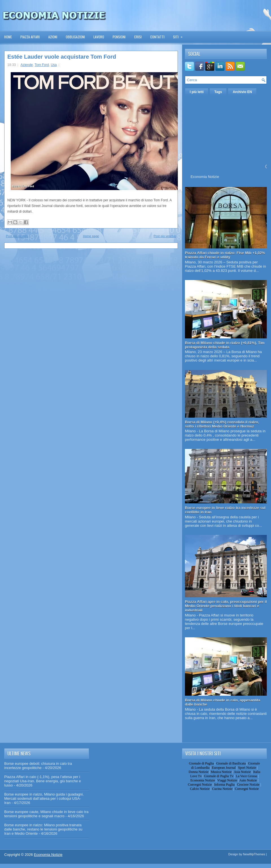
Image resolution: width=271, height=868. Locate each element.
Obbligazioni (75, 37)
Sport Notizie (247, 768)
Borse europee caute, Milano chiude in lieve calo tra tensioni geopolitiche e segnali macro (46, 814)
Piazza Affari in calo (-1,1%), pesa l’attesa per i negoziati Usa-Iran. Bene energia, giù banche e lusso (43, 781)
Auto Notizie (248, 780)
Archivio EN (242, 92)
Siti (180, 35)
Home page (91, 236)
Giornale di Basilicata (231, 763)
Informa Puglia (224, 785)
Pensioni (119, 37)
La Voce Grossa (246, 776)
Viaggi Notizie (227, 780)
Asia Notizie (242, 772)
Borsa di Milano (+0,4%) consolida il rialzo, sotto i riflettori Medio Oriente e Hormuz (222, 424)
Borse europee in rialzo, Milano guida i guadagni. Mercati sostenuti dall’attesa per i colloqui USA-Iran (44, 798)
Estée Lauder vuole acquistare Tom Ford (62, 57)
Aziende (27, 65)
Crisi (138, 37)
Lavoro (99, 37)
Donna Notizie (198, 772)
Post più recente (17, 236)
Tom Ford (42, 65)
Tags (218, 92)
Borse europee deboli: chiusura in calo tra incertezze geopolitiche (38, 766)
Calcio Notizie (200, 789)
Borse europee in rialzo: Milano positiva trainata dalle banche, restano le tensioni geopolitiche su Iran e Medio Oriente (43, 829)
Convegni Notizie (200, 785)
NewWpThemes (254, 854)
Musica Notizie (221, 772)
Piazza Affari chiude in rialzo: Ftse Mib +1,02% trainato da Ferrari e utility (225, 255)
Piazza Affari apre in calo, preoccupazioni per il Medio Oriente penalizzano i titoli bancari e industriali (226, 606)
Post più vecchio (165, 236)
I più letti (197, 92)
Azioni (53, 37)
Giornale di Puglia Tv (219, 776)
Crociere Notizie (248, 785)
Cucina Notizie (222, 789)
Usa (54, 65)
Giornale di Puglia (201, 763)
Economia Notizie (205, 177)
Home (8, 37)
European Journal (224, 768)
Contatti (157, 37)
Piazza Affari (30, 37)
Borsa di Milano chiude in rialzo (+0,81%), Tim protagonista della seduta (225, 345)
